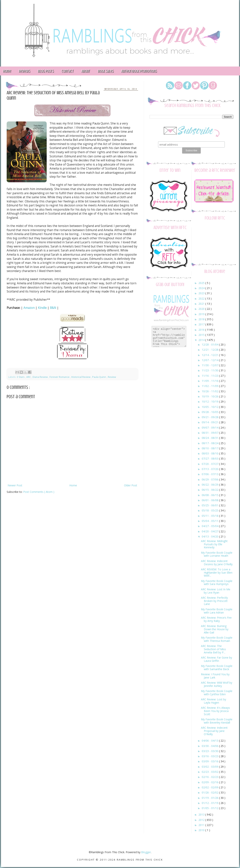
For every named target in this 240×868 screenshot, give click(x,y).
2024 (202, 288)
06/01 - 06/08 (210, 500)
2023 (202, 293)
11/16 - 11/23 (210, 376)
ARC (29, 377)
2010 (202, 830)
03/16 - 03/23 (210, 756)
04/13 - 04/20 (210, 536)
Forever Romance (60, 377)
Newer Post (15, 485)
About (86, 71)
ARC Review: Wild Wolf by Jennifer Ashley (217, 684)
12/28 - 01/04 (210, 344)
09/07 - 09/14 (210, 428)
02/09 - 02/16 (210, 782)
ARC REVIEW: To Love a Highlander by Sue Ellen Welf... (217, 573)
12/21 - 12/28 (210, 350)
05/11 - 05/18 (210, 516)
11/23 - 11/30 (210, 370)
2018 (202, 319)
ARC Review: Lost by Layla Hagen (214, 701)
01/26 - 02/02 (210, 792)
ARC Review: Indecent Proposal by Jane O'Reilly (214, 731)
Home (73, 485)
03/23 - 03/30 (210, 751)
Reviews (24, 71)
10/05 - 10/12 (210, 407)
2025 (202, 283)
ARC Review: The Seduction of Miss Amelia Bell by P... (213, 649)
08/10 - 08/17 (210, 448)
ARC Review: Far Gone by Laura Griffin (216, 659)
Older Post (131, 485)
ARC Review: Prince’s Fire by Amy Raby (216, 619)
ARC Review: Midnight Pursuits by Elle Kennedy (214, 544)
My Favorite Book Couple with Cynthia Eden (217, 693)
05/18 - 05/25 (210, 510)
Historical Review (81, 377)
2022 (202, 298)
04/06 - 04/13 (210, 741)
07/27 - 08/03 (210, 459)
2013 (202, 814)
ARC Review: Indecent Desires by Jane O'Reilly (217, 563)
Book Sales (106, 71)
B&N (53, 308)
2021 (202, 304)
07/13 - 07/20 (210, 469)
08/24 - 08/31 (210, 438)
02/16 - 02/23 (210, 777)
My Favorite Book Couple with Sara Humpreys (217, 583)
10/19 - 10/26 (210, 396)
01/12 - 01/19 (210, 803)
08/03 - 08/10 (210, 453)
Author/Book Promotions (139, 71)
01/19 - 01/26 (210, 798)
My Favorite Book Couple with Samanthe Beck (217, 667)
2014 (202, 340)
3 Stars (21, 377)
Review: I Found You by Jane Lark (215, 676)
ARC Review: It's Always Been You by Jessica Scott (215, 711)
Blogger (146, 852)
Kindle (42, 308)
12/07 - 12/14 (210, 360)
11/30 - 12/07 (210, 365)
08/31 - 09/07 (210, 433)
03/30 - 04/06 (210, 746)
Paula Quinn (99, 377)
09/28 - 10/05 (210, 412)
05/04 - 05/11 (210, 521)
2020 (202, 309)
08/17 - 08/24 (210, 443)
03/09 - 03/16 (210, 761)
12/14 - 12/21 (210, 355)
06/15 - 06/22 (210, 490)
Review (112, 377)
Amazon (29, 308)
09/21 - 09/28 (210, 417)
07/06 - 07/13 (210, 474)
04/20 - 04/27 (210, 531)
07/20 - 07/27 (210, 464)
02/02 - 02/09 (210, 787)
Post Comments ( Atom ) (39, 492)
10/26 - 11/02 (210, 391)
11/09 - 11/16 (210, 381)
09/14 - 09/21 (210, 422)
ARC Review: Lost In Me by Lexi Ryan (216, 591)
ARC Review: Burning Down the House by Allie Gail (215, 629)
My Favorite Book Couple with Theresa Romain (217, 639)
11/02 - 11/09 (210, 386)
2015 (202, 335)
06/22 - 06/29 (210, 485)
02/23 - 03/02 (210, 772)
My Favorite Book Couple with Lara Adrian (217, 611)
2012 (202, 820)
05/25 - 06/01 (210, 505)
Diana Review (40, 377)
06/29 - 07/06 (210, 479)
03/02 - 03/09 (210, 767)
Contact (67, 71)
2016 (202, 330)
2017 (202, 324)
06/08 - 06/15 (210, 495)
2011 (202, 825)
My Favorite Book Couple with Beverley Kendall (217, 721)
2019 (202, 314)
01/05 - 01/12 (210, 808)
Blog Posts (46, 71)
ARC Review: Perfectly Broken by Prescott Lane (214, 601)
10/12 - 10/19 (210, 401)
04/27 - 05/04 (210, 526)
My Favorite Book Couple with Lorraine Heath (217, 554)
